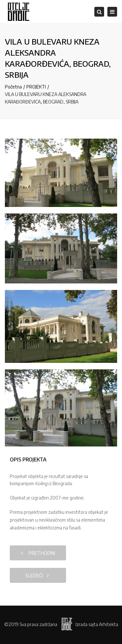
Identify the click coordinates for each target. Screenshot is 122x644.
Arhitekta (108, 624)
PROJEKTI (36, 87)
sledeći (37, 575)
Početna (13, 87)
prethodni (38, 553)
